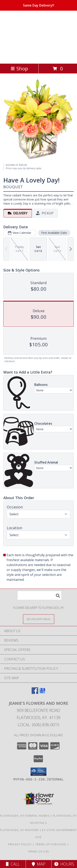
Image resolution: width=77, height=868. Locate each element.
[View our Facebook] (35, 693)
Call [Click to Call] (13, 864)
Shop (19, 68)
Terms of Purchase (51, 844)
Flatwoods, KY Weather (19, 830)
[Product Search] (39, 595)
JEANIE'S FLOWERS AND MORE (35, 37)
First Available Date (54, 233)
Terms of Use (39, 851)
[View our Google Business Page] (42, 693)
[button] (38, 772)
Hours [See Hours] (64, 864)
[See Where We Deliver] (39, 619)
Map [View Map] (39, 864)
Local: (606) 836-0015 (39, 725)
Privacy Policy (20, 844)
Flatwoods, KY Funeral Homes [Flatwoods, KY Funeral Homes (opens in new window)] (25, 816)
